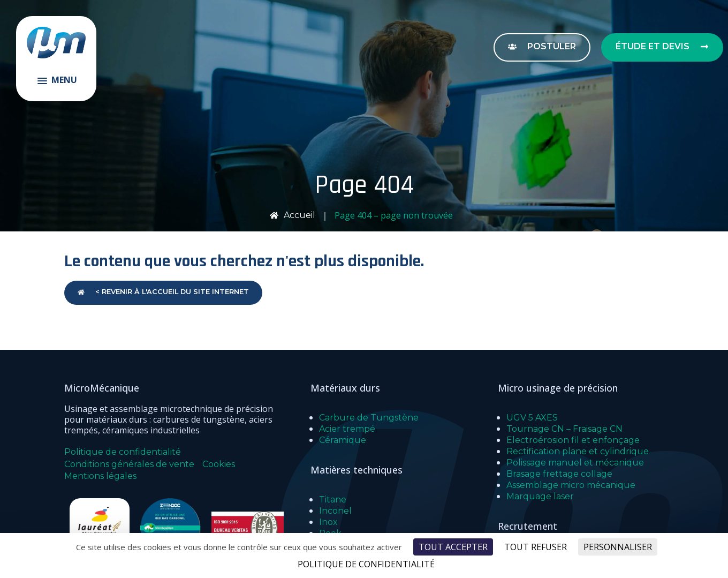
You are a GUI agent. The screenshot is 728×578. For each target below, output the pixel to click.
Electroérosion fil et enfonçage (573, 440)
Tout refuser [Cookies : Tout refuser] (536, 547)
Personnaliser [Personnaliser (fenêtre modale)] (618, 547)
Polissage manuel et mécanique (575, 463)
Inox (328, 522)
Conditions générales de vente (129, 464)
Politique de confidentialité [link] (366, 564)
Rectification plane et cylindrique (578, 451)
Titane (333, 500)
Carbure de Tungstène (369, 418)
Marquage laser (540, 496)
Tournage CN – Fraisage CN (564, 429)
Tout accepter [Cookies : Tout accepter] (453, 547)
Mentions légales (100, 476)
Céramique (343, 440)
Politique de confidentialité (123, 452)
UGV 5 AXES (532, 418)
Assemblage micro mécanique (571, 485)
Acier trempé (347, 429)
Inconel (335, 511)
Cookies (219, 464)
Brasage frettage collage (559, 474)
